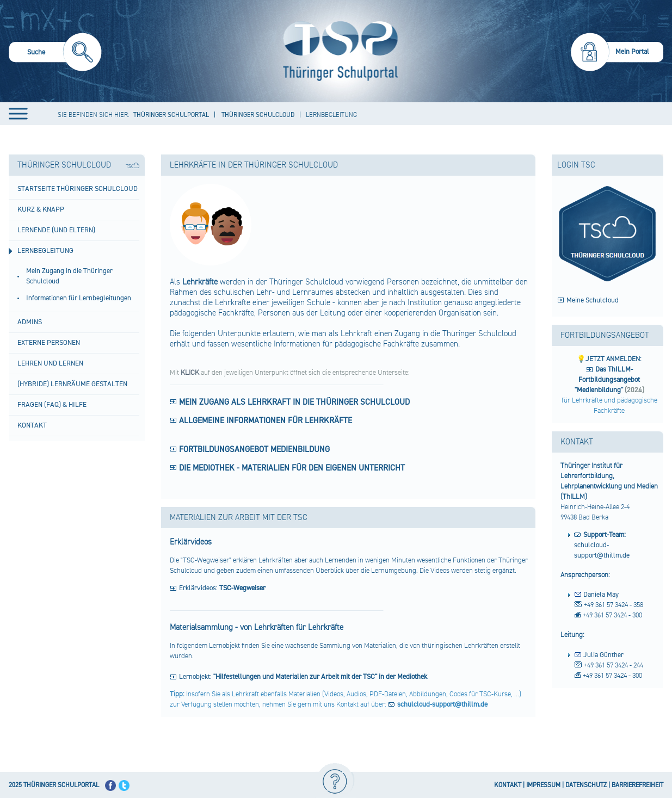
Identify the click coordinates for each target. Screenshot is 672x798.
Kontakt (32, 425)
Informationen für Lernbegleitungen (79, 298)
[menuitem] (55, 54)
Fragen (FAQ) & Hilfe (52, 405)
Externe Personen (49, 343)
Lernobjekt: (303, 677)
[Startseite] (338, 51)
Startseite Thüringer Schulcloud (78, 189)
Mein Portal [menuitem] (632, 52)
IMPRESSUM (543, 785)
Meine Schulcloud (593, 300)
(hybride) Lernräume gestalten (72, 384)
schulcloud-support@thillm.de (602, 545)
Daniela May (601, 595)
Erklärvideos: (222, 588)
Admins (30, 322)
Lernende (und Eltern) (56, 230)
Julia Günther (603, 655)
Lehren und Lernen (50, 363)
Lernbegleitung (45, 251)
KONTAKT (508, 785)
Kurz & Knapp (41, 209)
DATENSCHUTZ (586, 785)
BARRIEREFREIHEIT (637, 785)
